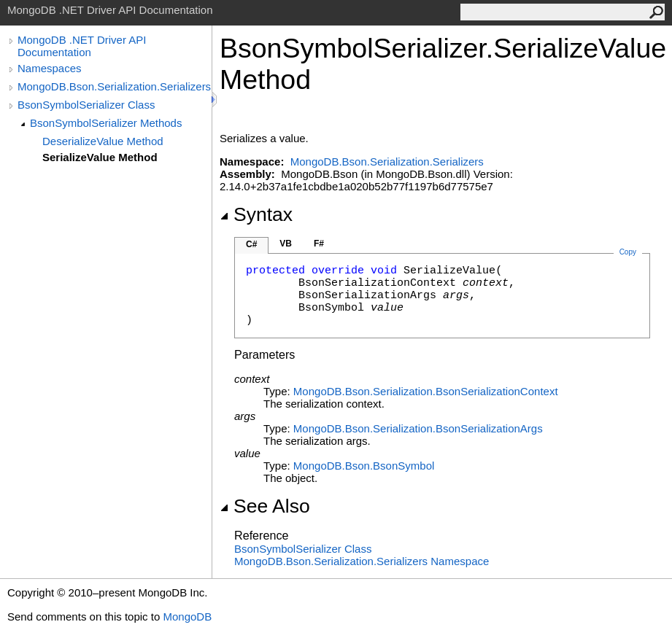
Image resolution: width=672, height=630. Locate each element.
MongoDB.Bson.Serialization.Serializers (114, 86)
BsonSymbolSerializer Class (86, 105)
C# (251, 244)
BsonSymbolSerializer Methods (106, 123)
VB (286, 244)
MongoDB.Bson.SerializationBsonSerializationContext (426, 391)
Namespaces (50, 68)
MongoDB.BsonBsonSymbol (364, 466)
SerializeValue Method (100, 157)
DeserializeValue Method (103, 141)
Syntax (256, 214)
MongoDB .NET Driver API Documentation (82, 46)
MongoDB (187, 617)
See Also (265, 506)
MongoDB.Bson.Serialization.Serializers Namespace (362, 561)
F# (319, 244)
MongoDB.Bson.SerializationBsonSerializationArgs (418, 428)
